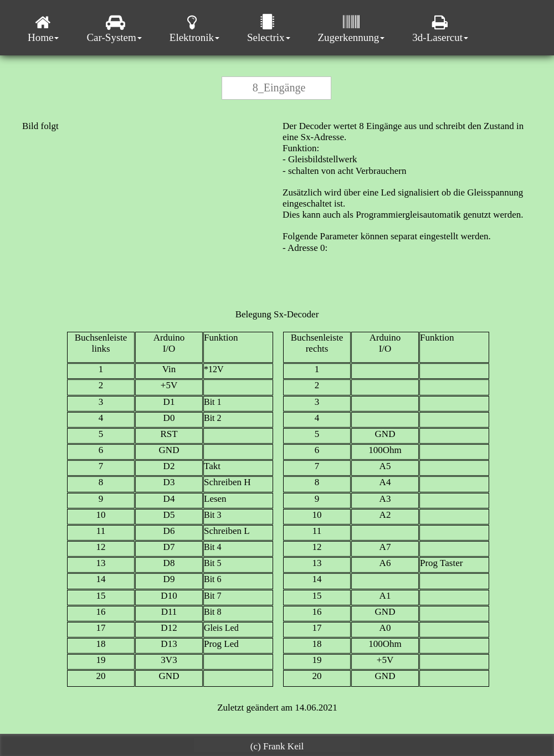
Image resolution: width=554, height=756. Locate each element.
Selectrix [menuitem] (269, 29)
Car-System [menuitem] (114, 29)
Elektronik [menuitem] (194, 29)
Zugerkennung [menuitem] (352, 29)
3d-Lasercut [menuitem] (440, 29)
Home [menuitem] (43, 29)
